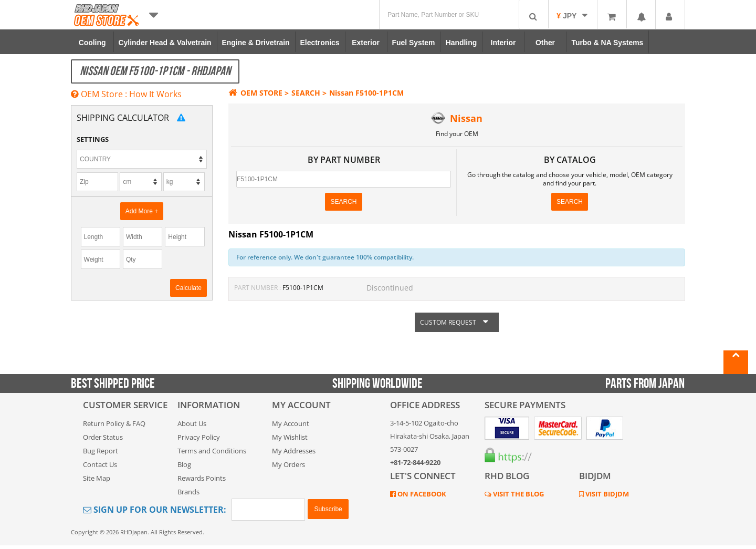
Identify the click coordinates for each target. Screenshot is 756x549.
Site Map (97, 478)
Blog (184, 464)
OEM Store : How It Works (126, 94)
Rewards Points (202, 478)
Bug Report (101, 451)
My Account (291, 423)
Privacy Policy (199, 437)
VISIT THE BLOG (518, 494)
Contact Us (100, 464)
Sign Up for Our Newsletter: (155, 510)
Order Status (103, 437)
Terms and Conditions (212, 451)
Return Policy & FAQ (114, 423)
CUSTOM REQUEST (457, 322)
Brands (188, 492)
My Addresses (294, 451)
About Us (192, 423)
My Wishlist (290, 437)
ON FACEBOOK (421, 494)
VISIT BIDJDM (606, 494)
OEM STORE (255, 93)
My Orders (288, 464)
